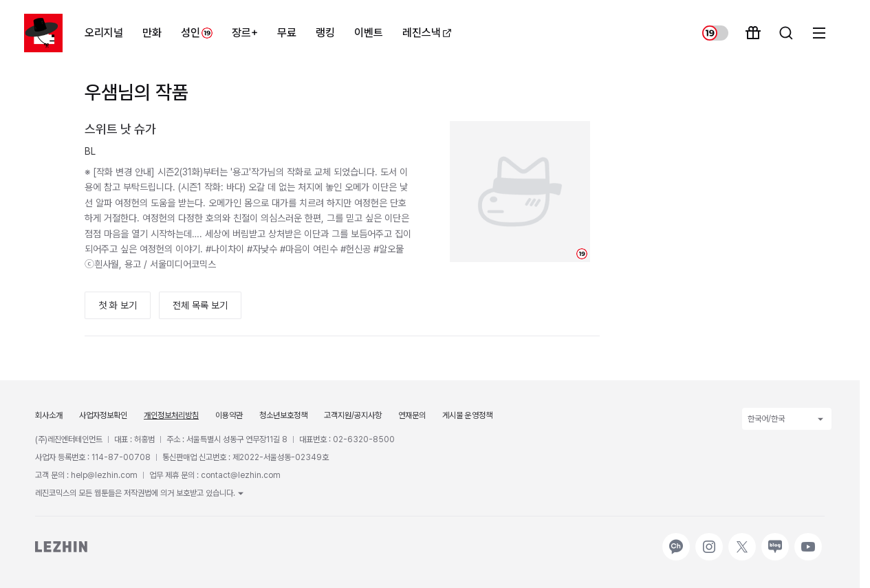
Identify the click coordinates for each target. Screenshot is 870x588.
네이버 (774, 540)
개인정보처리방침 (171, 415)
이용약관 (229, 415)
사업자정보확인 (103, 415)
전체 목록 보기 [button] (200, 305)
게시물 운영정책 (467, 415)
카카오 (675, 540)
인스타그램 (709, 540)
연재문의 (412, 415)
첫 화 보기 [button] (118, 305)
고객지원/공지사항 (353, 415)
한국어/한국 (787, 419)
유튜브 (807, 540)
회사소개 (49, 415)
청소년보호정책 (283, 415)
